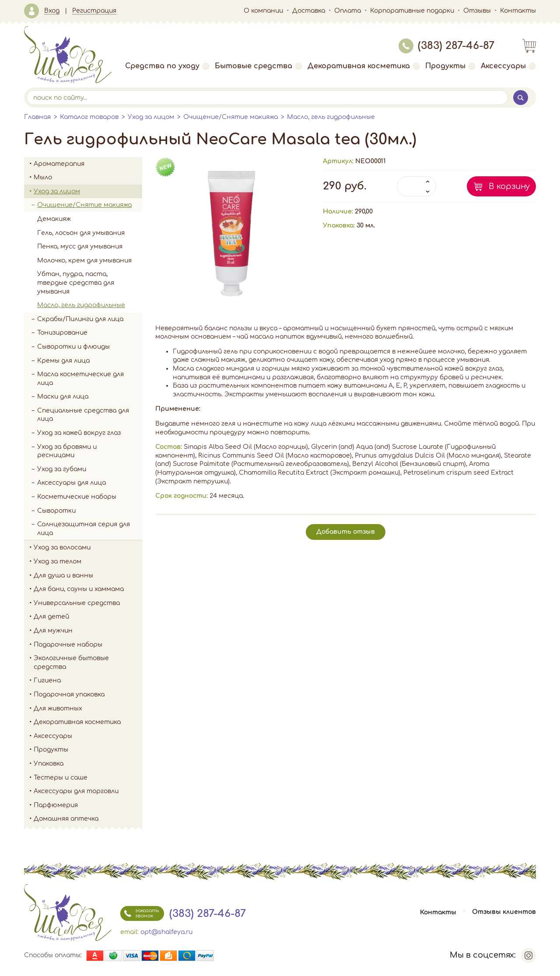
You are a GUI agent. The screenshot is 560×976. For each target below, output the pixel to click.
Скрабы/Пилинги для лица (80, 319)
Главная (37, 117)
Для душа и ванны (88, 576)
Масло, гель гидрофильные (331, 117)
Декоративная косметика (364, 66)
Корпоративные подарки (412, 11)
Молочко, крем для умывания (84, 261)
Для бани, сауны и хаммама (79, 589)
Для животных (58, 708)
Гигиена (88, 681)
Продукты (450, 66)
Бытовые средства (259, 66)
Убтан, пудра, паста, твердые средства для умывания (76, 283)
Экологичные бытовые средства (88, 663)
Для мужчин (88, 631)
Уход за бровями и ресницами (67, 451)
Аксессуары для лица (72, 483)
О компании (263, 11)
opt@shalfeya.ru (166, 932)
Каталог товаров (89, 117)
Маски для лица (63, 397)
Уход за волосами (88, 548)
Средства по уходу (167, 66)
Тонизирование (90, 333)
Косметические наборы (77, 497)
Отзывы (477, 11)
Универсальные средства (88, 603)
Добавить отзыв (346, 532)
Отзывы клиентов (504, 912)
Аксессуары (508, 66)
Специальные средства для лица (83, 415)
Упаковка (88, 764)
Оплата (348, 11)
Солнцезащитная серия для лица (84, 529)
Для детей (88, 617)
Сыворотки (56, 511)
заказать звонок (140, 913)
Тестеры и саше (61, 778)
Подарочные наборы (88, 645)
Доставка (309, 11)
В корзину (509, 186)
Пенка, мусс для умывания (80, 247)
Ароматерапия (88, 164)
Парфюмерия (56, 805)
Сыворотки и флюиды (73, 347)
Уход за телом (88, 562)
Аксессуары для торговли (76, 791)
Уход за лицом (151, 117)
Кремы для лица (63, 361)
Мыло (88, 178)
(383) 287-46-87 (446, 46)
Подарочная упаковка (69, 694)
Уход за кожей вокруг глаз (79, 433)
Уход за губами (62, 469)
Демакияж (54, 219)
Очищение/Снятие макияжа (231, 117)
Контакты (518, 11)
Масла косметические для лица (80, 379)
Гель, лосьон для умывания (81, 233)
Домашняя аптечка (88, 819)
